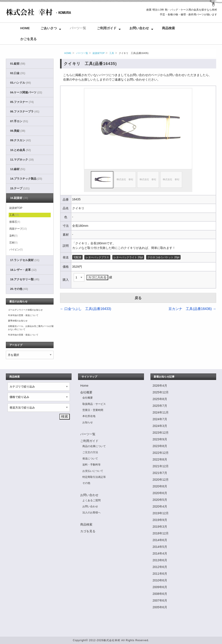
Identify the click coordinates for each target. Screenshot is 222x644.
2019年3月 (160, 527)
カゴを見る (88, 531)
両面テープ (18, 229)
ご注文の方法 (90, 452)
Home (25, 28)
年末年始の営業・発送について (23, 315)
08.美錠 (18, 131)
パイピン (16, 250)
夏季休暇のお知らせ (18, 321)
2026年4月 (160, 386)
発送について (90, 459)
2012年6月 (160, 567)
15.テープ (20, 188)
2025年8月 (160, 399)
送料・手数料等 (91, 465)
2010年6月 (160, 580)
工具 (112, 53)
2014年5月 (160, 547)
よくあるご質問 (91, 500)
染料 (14, 236)
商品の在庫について (94, 446)
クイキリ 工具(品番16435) (134, 53)
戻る (138, 298)
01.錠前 (18, 64)
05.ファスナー (22, 102)
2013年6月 (160, 560)
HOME (68, 53)
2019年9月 (160, 520)
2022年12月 (161, 453)
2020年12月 (161, 480)
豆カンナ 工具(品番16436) (192, 309)
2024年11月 (161, 412)
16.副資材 (19, 198)
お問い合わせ (139, 28)
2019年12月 (161, 513)
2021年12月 (161, 466)
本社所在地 (89, 416)
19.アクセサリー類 (25, 279)
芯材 (14, 243)
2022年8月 (160, 459)
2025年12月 (161, 392)
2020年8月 (160, 486)
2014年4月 (160, 553)
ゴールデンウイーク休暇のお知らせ (25, 310)
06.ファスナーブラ (25, 112)
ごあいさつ (49, 28)
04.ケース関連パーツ (26, 92)
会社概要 (86, 392)
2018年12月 (161, 533)
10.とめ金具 (20, 150)
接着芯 (15, 222)
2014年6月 (160, 540)
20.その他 (19, 289)
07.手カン (19, 121)
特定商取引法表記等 (94, 477)
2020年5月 (160, 500)
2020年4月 (160, 506)
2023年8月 (160, 446)
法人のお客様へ (91, 513)
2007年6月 (160, 600)
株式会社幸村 (112, 640)
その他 (86, 483)
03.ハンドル (20, 83)
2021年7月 (160, 473)
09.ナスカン (20, 140)
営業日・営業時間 (93, 410)
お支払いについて (93, 471)
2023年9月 (160, 439)
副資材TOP (99, 53)
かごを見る (29, 39)
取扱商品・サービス (94, 404)
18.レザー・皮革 (23, 270)
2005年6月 (160, 607)
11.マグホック (22, 160)
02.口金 (18, 73)
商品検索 (168, 28)
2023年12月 (161, 433)
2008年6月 (160, 594)
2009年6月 (160, 587)
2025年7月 (160, 406)
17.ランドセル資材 (25, 260)
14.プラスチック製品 (26, 179)
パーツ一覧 (78, 28)
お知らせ (88, 422)
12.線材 (18, 169)
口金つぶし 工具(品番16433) (86, 309)
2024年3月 (160, 426)
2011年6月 (160, 574)
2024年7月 (160, 419)
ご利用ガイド (107, 28)
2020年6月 (160, 493)
